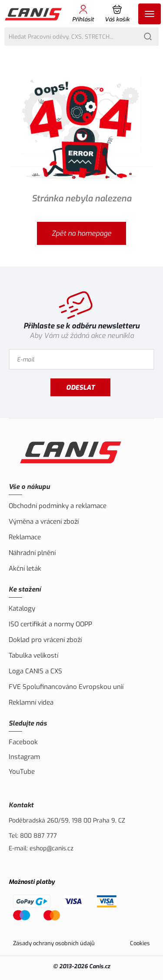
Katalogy (22, 609)
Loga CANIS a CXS (35, 671)
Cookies (140, 943)
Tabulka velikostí (33, 656)
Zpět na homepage (81, 233)
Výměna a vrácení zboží (44, 522)
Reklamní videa (31, 702)
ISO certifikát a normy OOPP (50, 624)
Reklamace (25, 537)
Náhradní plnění (32, 553)
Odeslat (80, 388)
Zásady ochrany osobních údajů (54, 943)
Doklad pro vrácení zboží (45, 640)
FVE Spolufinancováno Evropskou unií (66, 687)
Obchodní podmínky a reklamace (58, 506)
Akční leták (25, 569)
